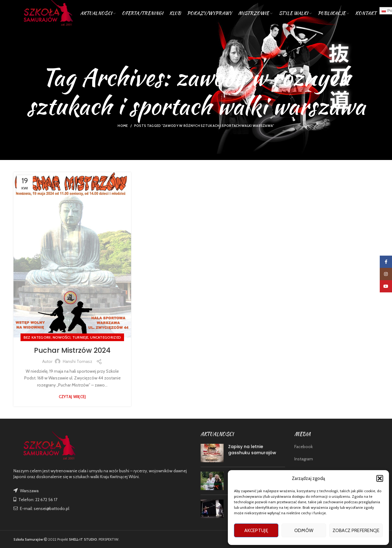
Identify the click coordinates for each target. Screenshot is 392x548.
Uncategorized (106, 337)
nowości (62, 337)
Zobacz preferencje (356, 531)
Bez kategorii (37, 337)
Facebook (303, 447)
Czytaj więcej (72, 397)
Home (123, 126)
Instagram (304, 459)
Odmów (304, 531)
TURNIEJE (80, 337)
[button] (380, 478)
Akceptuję (256, 531)
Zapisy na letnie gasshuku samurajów (252, 450)
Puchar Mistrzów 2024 (72, 350)
